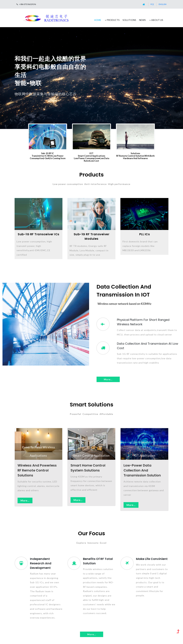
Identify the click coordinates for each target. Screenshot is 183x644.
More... (108, 379)
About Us (157, 20)
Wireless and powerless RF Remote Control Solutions (37, 470)
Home (98, 20)
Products (113, 20)
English (163, 4)
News (142, 20)
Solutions (129, 20)
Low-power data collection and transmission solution (142, 470)
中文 (152, 4)
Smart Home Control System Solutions (88, 468)
